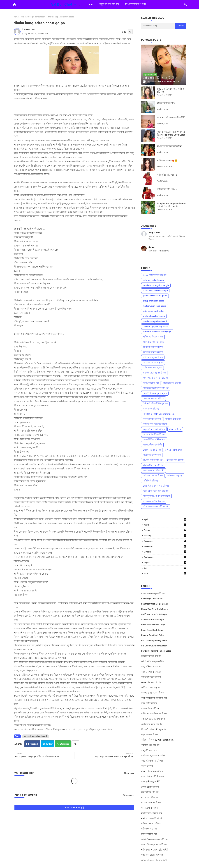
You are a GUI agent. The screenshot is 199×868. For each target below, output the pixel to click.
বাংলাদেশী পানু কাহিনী (152, 445)
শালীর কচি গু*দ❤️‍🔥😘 (167, 161)
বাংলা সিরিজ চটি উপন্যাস (154, 440)
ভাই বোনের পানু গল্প (174, 450)
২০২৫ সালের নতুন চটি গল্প (155, 275)
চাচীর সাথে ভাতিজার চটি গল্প (156, 388)
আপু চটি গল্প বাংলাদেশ (153, 347)
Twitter (49, 744)
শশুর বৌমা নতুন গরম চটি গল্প (156, 491)
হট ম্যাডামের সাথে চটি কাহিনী (156, 506)
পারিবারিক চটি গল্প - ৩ (167, 175)
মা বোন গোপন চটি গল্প (153, 460)
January (165, 536)
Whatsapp (65, 744)
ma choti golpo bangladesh (155, 321)
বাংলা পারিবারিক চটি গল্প (154, 434)
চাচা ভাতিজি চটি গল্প (172, 383)
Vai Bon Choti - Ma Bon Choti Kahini (81, 4)
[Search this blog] (158, 26)
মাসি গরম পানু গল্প (175, 476)
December (165, 541)
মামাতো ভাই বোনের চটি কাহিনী (171, 118)
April (165, 519)
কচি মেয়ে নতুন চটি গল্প (153, 357)
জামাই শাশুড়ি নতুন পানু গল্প (155, 393)
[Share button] (75, 744)
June (165, 573)
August (165, 563)
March (165, 525)
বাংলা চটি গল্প (175, 429)
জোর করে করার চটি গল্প (153, 398)
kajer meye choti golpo (154, 311)
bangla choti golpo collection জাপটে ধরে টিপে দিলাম (172, 205)
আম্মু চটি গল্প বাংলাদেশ (153, 352)
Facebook (34, 744)
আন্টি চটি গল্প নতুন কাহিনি (154, 342)
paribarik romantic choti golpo (157, 332)
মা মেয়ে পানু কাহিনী (175, 460)
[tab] (90, 4)
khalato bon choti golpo (154, 316)
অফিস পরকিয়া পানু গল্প (153, 337)
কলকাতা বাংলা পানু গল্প (153, 362)
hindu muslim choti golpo (154, 306)
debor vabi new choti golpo (155, 291)
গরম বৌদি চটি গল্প (151, 383)
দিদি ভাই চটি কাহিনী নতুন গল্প (155, 404)
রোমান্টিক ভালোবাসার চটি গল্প (156, 486)
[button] (185, 4)
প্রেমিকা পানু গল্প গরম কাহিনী (155, 424)
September (165, 557)
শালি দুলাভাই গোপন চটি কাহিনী (156, 496)
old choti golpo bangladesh (33, 17)
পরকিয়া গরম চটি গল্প (152, 419)
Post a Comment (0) (74, 808)
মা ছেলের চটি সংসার (136, 4)
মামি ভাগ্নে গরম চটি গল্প (153, 476)
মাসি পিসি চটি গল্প (151, 481)
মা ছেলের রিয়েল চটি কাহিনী (170, 146)
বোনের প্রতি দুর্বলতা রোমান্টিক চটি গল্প (171, 90)
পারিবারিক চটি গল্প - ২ (167, 189)
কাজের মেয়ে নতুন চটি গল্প (154, 373)
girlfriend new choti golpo (155, 296)
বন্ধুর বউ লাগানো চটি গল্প (154, 429)
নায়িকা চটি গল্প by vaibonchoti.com (159, 414)
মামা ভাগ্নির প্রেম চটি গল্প (153, 465)
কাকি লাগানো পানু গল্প (152, 368)
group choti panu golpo (154, 301)
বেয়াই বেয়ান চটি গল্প (152, 450)
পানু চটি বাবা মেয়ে (173, 419)
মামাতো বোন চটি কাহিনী (154, 470)
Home (90, 4)
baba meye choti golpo (153, 280)
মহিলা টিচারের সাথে (166, 103)
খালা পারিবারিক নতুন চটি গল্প (156, 378)
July (165, 568)
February (165, 530)
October (165, 552)
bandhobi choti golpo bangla (156, 285)
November (165, 546)
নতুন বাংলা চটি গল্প (109, 4)
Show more (129, 773)
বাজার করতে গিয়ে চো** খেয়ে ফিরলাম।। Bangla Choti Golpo (171, 133)
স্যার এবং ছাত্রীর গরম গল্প (154, 501)
